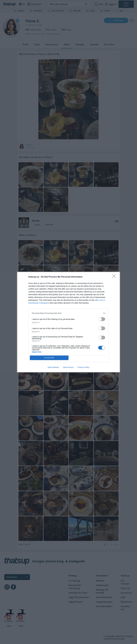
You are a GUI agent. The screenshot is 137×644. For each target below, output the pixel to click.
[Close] (115, 277)
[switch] (102, 319)
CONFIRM (49, 358)
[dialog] (68, 322)
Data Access (68, 367)
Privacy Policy (84, 367)
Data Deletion (53, 367)
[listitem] (68, 313)
